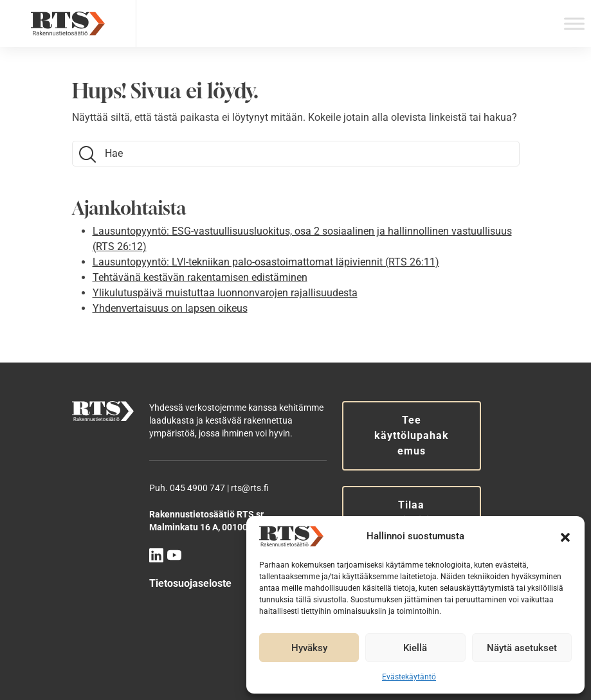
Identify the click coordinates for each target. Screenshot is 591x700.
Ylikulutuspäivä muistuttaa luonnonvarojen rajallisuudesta (225, 293)
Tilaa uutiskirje (411, 513)
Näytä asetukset (522, 648)
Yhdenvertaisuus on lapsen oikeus (170, 308)
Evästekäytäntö (409, 677)
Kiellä (415, 648)
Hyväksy (309, 648)
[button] (565, 536)
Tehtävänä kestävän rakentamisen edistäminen (200, 277)
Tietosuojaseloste (190, 583)
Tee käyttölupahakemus (412, 435)
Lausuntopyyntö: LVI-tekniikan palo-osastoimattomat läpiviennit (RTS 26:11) (266, 262)
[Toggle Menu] (574, 23)
